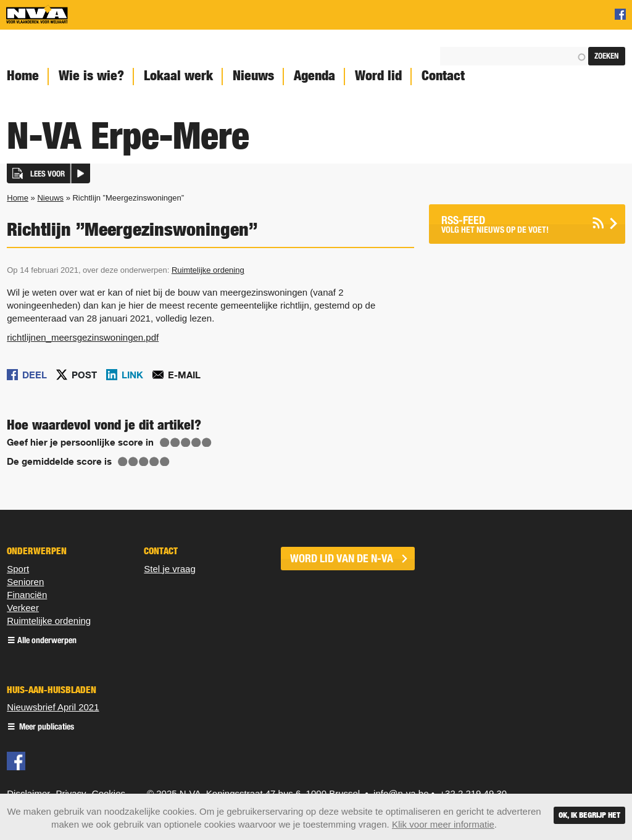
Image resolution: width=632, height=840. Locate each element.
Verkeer (23, 608)
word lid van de (342, 559)
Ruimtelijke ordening (208, 270)
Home (18, 198)
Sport (18, 569)
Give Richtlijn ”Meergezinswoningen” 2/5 (175, 443)
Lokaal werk (178, 76)
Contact (443, 76)
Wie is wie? (91, 76)
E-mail (184, 375)
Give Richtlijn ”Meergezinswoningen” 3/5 (186, 443)
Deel (35, 375)
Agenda (314, 76)
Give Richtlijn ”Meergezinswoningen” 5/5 (207, 443)
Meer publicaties (46, 727)
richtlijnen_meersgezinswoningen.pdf (83, 337)
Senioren (25, 582)
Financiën (27, 595)
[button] (48, 173)
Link (132, 375)
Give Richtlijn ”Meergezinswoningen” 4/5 (196, 443)
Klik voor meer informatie (443, 824)
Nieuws (253, 76)
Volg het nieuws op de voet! (512, 224)
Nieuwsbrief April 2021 (53, 707)
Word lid (378, 76)
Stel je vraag (169, 569)
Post (84, 375)
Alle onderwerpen (47, 641)
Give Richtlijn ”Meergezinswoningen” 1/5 (165, 443)
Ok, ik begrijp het (589, 815)
